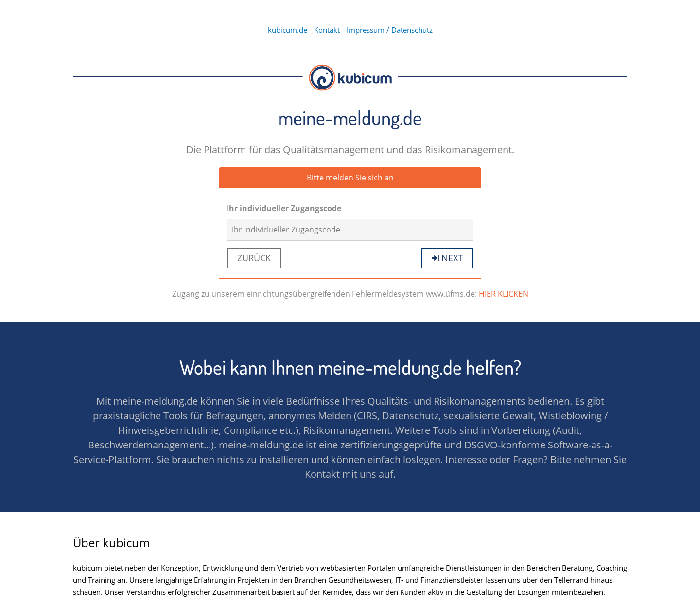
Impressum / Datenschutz (390, 30)
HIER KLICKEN (504, 294)
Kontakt (327, 30)
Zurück (254, 258)
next (447, 258)
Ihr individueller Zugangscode (284, 208)
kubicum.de (288, 30)
